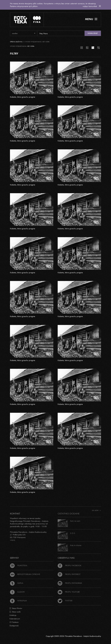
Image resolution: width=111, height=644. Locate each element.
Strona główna (16, 42)
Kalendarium (15, 619)
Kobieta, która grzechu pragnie (23, 97)
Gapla (17, 583)
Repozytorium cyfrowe (25, 574)
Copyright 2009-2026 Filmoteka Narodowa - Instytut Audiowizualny (73, 636)
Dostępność (14, 626)
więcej (13, 540)
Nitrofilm (18, 601)
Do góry (96, 510)
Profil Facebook (70, 565)
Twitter (65, 601)
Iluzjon (17, 592)
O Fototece (14, 622)
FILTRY (14, 53)
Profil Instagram (70, 583)
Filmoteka (19, 565)
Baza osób (15, 612)
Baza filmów (16, 608)
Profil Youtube (69, 592)
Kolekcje (13, 615)
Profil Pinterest (69, 574)
